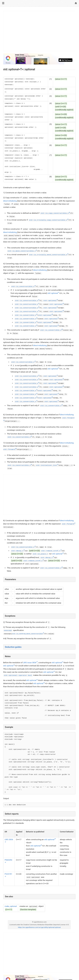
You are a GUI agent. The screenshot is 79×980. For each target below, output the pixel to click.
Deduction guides (13, 647)
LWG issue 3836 (30, 663)
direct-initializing (10, 201)
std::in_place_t (40, 554)
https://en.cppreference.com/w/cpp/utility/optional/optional (39, 927)
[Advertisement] (39, 31)
